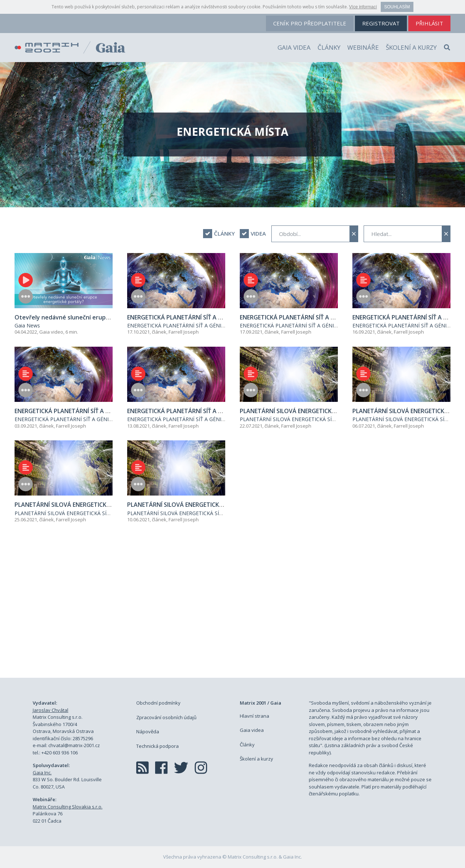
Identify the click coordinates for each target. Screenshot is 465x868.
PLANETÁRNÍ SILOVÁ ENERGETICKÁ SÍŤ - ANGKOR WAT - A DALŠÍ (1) (220, 505)
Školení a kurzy (411, 47)
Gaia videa (294, 47)
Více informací (363, 7)
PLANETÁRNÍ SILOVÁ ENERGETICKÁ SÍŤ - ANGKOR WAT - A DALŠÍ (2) (107, 505)
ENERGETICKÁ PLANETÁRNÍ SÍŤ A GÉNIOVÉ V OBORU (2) (90, 411)
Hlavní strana (254, 716)
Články (329, 47)
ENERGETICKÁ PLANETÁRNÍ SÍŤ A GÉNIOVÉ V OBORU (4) (203, 317)
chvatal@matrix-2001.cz (74, 745)
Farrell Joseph (184, 332)
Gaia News (27, 325)
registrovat (381, 23)
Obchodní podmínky (158, 703)
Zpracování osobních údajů (166, 717)
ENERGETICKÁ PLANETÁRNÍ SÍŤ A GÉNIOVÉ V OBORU (191, 325)
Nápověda (148, 732)
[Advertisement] (232, 609)
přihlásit (429, 23)
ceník (310, 23)
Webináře (363, 47)
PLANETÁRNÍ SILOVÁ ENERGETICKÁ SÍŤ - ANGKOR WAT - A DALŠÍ (319, 419)
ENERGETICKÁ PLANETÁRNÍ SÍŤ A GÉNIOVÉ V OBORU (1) (203, 411)
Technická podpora (157, 746)
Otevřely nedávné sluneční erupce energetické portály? (94, 317)
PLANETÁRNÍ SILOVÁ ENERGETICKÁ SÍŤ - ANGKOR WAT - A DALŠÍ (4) (332, 411)
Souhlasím (397, 7)
